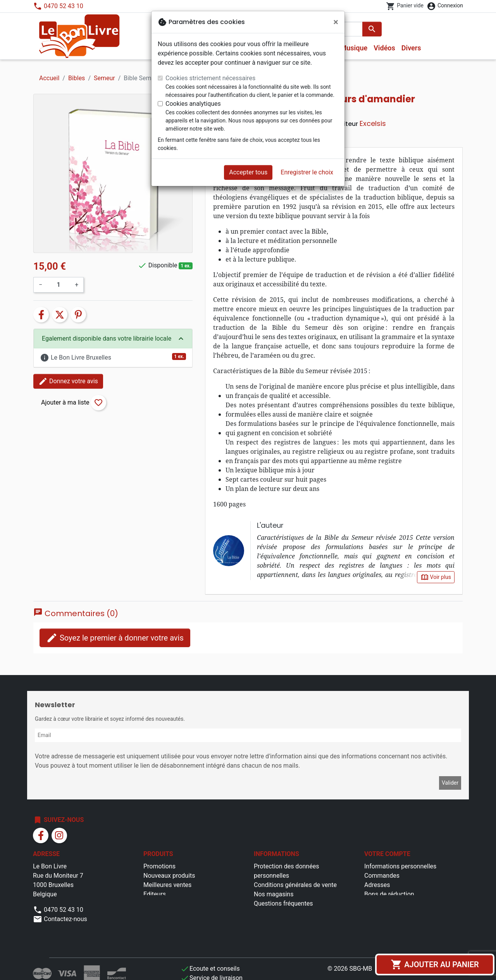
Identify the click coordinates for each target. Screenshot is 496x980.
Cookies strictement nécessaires (210, 78)
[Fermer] (336, 22)
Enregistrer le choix (307, 172)
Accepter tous (248, 172)
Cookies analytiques (193, 104)
